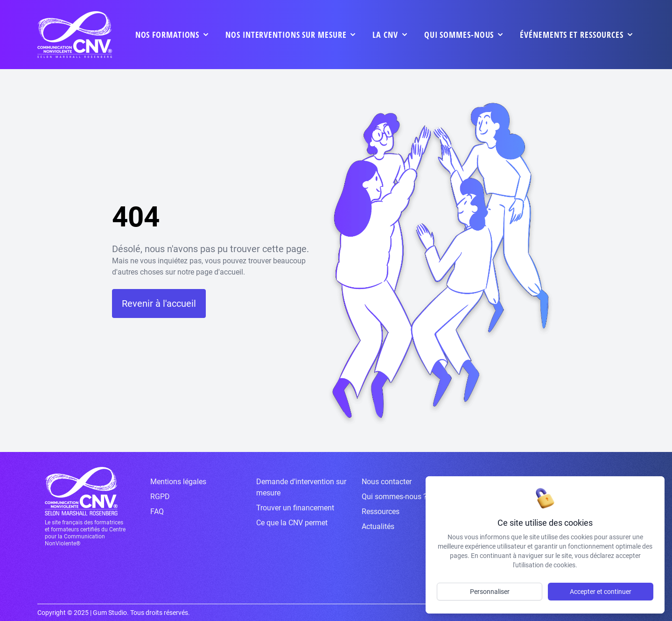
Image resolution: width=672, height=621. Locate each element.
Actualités (378, 526)
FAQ (157, 512)
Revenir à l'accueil (159, 303)
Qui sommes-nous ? (394, 497)
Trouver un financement (295, 508)
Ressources (381, 512)
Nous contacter (387, 482)
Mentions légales (178, 482)
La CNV (385, 35)
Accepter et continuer (601, 592)
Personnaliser (490, 592)
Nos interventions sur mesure (286, 35)
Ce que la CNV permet (292, 523)
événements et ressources (572, 35)
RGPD (160, 497)
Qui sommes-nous (459, 35)
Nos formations (168, 35)
